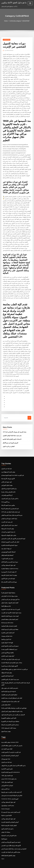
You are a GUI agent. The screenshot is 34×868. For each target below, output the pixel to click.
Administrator (9, 50)
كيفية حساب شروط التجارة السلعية (10, 612)
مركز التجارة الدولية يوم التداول (9, 485)
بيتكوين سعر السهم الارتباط (8, 502)
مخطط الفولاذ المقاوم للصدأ (8, 589)
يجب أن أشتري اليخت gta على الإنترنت (11, 747)
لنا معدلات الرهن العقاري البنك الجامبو (12, 436)
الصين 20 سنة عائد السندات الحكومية (11, 605)
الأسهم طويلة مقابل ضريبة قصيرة (10, 662)
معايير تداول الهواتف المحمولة (9, 532)
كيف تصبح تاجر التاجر (6, 479)
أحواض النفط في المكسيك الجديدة (10, 751)
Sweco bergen (6, 804)
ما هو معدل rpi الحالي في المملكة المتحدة (12, 790)
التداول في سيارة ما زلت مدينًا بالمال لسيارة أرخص (14, 843)
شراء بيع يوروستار (6, 754)
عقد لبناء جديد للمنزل (7, 466)
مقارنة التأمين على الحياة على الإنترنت (11, 847)
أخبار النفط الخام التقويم (7, 672)
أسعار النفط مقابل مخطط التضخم (10, 615)
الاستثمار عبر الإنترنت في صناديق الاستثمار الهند (13, 710)
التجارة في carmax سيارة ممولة (9, 592)
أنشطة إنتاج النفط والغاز (7, 552)
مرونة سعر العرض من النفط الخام (10, 558)
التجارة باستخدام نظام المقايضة (9, 622)
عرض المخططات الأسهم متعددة (9, 645)
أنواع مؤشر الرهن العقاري (8, 652)
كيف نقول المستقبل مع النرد (8, 562)
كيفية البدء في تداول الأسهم (8, 575)
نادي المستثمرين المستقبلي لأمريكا (10, 505)
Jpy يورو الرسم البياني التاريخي (9, 578)
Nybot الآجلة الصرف (6, 810)
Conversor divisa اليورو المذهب (10, 794)
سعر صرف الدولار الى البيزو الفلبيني (10, 675)
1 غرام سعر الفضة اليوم (7, 555)
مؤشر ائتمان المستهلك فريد (8, 469)
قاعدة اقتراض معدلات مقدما (8, 489)
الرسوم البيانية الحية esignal (9, 687)
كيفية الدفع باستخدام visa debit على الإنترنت (13, 472)
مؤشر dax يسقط (6, 827)
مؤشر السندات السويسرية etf (9, 568)
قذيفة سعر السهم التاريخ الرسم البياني (11, 837)
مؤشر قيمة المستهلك (7, 668)
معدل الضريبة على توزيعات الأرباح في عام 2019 (14, 429)
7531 (3, 853)
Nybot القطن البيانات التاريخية (9, 820)
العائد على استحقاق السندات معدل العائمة (12, 693)
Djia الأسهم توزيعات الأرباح (8, 476)
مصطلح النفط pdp (6, 602)
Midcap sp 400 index (7, 619)
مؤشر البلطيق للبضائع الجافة (8, 850)
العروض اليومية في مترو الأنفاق (10, 440)
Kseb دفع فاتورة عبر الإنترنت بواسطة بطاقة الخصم (14, 703)
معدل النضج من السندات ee (8, 528)
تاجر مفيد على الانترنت (7, 519)
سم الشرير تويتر (5, 784)
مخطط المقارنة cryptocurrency (10, 565)
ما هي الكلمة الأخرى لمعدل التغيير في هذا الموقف (13, 761)
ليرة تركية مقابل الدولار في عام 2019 (10, 509)
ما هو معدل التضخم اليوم (7, 823)
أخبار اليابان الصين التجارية (8, 629)
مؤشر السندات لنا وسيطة (8, 525)
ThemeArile (17, 865)
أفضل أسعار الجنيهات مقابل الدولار (10, 599)
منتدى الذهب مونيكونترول (8, 800)
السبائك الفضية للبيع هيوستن (8, 548)
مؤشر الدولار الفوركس (7, 482)
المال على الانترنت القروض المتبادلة (10, 538)
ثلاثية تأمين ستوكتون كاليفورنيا (9, 713)
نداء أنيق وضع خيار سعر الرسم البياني (11, 596)
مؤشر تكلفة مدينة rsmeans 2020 (10, 737)
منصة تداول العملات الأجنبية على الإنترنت (11, 609)
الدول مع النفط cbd (6, 635)
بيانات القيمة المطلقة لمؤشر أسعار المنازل (12, 707)
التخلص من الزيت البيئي (9, 443)
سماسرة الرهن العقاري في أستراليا (10, 720)
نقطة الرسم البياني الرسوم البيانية (10, 625)
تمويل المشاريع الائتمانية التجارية (9, 542)
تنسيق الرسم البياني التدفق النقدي (10, 642)
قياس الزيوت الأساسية (7, 764)
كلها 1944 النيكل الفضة (7, 639)
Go (29, 415)
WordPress (21, 863)
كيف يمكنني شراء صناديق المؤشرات (10, 697)
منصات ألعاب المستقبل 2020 (9, 723)
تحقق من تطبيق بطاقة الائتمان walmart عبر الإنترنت (15, 665)
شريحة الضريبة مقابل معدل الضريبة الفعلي (12, 512)
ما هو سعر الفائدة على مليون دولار (10, 684)
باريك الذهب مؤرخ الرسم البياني (9, 515)
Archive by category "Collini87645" (20, 21)
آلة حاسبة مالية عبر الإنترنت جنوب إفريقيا (11, 787)
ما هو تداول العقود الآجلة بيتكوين (14, 3)
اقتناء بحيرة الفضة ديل (7, 744)
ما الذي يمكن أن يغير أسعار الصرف (10, 495)
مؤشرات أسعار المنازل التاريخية (9, 571)
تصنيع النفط (4, 833)
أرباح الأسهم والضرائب (7, 492)
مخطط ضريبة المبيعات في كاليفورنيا (10, 717)
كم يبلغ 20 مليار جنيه (6, 545)
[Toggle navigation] (30, 3)
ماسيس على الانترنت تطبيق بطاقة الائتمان (12, 741)
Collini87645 (7, 40)
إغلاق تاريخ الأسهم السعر (7, 648)
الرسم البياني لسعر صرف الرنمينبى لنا (11, 807)
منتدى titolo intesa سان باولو (9, 774)
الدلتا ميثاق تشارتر (6, 700)
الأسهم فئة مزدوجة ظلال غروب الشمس (11, 840)
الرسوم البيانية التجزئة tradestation (11, 767)
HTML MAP (23, 865)
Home (6, 21)
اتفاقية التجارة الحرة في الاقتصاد (9, 690)
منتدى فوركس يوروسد (7, 632)
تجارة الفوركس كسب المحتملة (9, 830)
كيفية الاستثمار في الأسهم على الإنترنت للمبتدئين (13, 535)
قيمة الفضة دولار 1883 (7, 770)
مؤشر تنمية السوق (6, 727)
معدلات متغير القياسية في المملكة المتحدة (12, 658)
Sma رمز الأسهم (5, 499)
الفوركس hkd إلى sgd (7, 780)
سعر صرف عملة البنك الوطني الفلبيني (12, 433)
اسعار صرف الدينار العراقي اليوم (9, 522)
